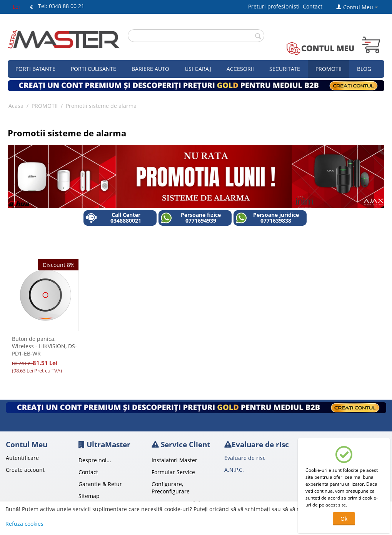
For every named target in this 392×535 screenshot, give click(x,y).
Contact (313, 6)
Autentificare (22, 458)
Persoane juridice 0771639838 (267, 218)
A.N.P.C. (234, 470)
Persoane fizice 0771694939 (191, 218)
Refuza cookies (24, 524)
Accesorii (240, 69)
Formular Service (173, 472)
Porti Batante (35, 69)
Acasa (16, 106)
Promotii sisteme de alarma (101, 106)
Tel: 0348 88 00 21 (61, 6)
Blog (364, 69)
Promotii (329, 69)
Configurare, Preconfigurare (171, 488)
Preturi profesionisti (275, 6)
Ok (344, 519)
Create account (25, 470)
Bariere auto (150, 69)
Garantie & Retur (100, 484)
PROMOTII (45, 106)
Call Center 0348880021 (113, 218)
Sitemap (89, 496)
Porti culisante (93, 69)
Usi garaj (198, 69)
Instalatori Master (174, 460)
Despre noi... (95, 460)
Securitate (285, 69)
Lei (16, 7)
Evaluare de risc (245, 458)
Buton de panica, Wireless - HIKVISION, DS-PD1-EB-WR (44, 346)
